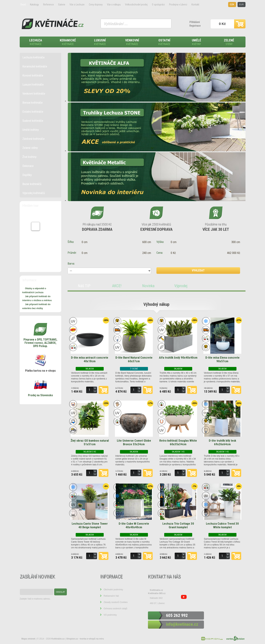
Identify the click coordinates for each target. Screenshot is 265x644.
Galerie (62, 5)
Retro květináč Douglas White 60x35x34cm (178, 442)
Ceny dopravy (96, 5)
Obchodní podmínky (113, 590)
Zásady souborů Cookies (116, 602)
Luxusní (100, 42)
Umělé (197, 42)
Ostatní (164, 42)
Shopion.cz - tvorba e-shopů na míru (85, 639)
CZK (232, 5)
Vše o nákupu (114, 5)
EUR (241, 5)
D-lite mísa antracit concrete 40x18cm (90, 359)
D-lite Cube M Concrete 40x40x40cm (134, 525)
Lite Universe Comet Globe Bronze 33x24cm (134, 442)
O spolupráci (158, 5)
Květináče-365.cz (157, 593)
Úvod (23, 5)
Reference (49, 5)
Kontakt (195, 5)
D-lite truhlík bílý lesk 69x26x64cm (222, 442)
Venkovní (132, 42)
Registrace (195, 26)
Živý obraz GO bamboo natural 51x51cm (90, 442)
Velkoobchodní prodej (136, 5)
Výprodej (181, 286)
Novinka (148, 286)
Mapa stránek (28, 639)
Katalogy (34, 5)
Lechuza (36, 42)
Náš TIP (84, 286)
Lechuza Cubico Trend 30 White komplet (222, 525)
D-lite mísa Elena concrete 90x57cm (222, 359)
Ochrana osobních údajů (116, 609)
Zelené (229, 42)
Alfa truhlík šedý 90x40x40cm (178, 358)
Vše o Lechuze (77, 5)
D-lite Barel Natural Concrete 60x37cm (134, 359)
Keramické (68, 42)
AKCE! (117, 286)
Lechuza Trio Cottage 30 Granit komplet (178, 525)
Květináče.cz (157, 590)
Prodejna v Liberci (178, 5)
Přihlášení (195, 22)
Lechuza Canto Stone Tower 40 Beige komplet (90, 525)
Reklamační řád (111, 596)
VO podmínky (110, 615)
